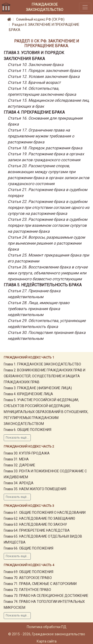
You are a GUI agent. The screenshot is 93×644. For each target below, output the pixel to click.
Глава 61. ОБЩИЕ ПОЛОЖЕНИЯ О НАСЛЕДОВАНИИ (45, 513)
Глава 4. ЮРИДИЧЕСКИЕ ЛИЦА (28, 394)
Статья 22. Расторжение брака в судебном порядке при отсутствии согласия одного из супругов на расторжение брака (48, 208)
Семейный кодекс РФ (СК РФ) (40, 19)
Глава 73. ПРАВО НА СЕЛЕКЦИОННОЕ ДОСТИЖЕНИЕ (46, 596)
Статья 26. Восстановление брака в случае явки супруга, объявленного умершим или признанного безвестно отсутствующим (48, 273)
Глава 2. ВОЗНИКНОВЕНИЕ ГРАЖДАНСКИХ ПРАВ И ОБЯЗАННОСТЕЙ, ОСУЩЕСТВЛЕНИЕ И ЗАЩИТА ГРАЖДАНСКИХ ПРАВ (45, 376)
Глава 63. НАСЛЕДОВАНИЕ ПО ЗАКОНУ (35, 524)
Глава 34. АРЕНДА (19, 483)
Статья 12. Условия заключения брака (44, 77)
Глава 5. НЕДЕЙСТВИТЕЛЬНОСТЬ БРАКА (43, 285)
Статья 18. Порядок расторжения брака (45, 148)
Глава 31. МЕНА (16, 459)
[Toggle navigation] (85, 7)
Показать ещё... (17, 438)
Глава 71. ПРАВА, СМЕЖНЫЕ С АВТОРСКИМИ (40, 584)
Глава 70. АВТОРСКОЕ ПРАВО (28, 578)
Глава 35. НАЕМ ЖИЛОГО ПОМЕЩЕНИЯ (35, 489)
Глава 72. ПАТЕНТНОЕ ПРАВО (27, 590)
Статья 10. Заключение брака (36, 65)
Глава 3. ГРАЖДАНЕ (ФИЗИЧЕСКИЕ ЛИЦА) (38, 388)
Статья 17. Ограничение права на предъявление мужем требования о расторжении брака (41, 136)
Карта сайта (47, 641)
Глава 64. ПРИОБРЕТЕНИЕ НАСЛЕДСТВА (37, 530)
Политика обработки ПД (47, 627)
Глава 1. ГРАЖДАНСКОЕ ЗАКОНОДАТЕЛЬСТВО (42, 364)
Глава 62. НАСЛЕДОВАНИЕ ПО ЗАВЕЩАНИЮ (39, 518)
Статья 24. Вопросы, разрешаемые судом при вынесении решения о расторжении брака (46, 243)
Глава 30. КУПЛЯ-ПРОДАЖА (27, 453)
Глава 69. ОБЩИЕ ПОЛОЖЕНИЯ (29, 572)
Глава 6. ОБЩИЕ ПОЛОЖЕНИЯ (28, 430)
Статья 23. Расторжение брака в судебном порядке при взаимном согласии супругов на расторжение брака (47, 225)
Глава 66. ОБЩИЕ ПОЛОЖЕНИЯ (29, 548)
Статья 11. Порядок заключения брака (44, 71)
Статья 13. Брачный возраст (34, 82)
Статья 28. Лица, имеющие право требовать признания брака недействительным (39, 309)
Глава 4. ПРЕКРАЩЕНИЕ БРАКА (34, 112)
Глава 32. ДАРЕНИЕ (19, 465)
